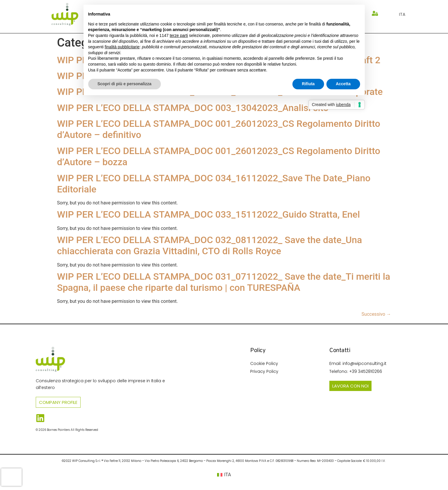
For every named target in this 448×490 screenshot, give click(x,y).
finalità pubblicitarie (122, 47)
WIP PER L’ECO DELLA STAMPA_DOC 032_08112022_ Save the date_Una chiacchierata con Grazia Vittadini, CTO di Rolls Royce (210, 245)
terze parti (179, 35)
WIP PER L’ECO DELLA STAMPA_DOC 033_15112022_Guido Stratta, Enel (209, 214)
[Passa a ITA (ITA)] (224, 475)
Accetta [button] (343, 84)
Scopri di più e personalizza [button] (125, 84)
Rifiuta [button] (308, 84)
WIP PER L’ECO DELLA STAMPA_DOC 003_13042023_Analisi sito (193, 108)
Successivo (376, 314)
